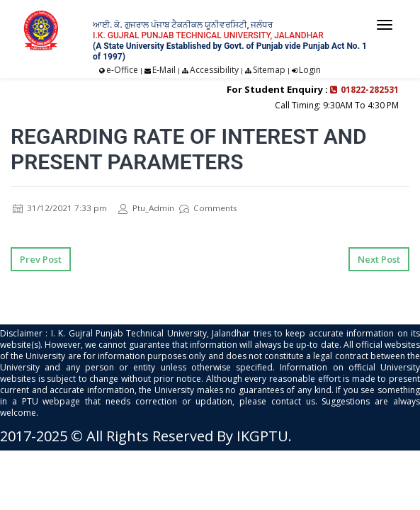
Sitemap (269, 70)
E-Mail (164, 70)
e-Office (122, 70)
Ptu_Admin (147, 208)
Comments (208, 208)
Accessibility (214, 70)
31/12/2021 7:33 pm (60, 208)
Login (310, 70)
